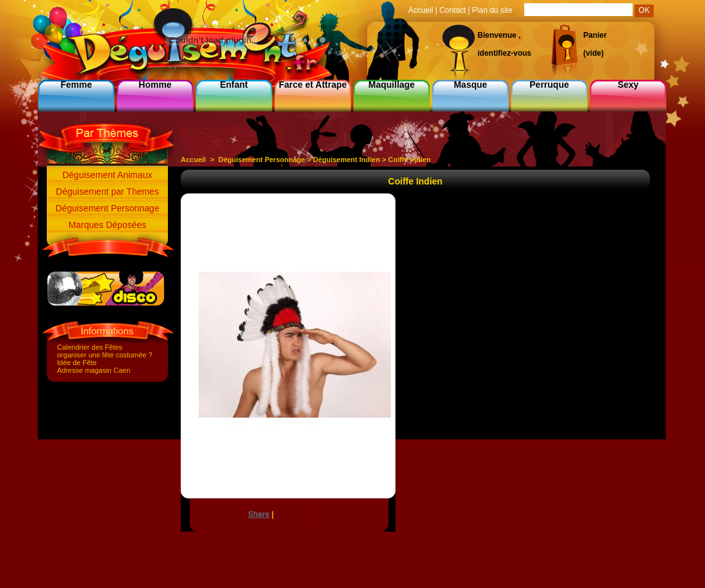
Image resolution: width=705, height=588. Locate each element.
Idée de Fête (77, 363)
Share (259, 514)
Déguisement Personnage (108, 208)
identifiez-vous (504, 53)
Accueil (193, 159)
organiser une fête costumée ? (105, 355)
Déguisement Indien (346, 159)
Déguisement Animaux (107, 175)
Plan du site (493, 10)
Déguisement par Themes (107, 192)
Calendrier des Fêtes (90, 347)
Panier (595, 35)
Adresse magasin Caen (94, 370)
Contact (452, 10)
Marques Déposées (107, 225)
